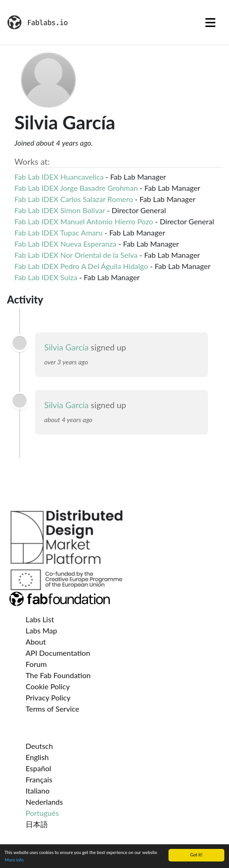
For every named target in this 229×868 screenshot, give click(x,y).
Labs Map (41, 630)
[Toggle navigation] (210, 22)
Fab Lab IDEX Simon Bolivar (60, 210)
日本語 (37, 824)
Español (38, 768)
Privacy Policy (48, 697)
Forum (36, 664)
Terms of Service (52, 709)
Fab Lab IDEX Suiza (46, 277)
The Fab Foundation (58, 675)
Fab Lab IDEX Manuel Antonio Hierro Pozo (84, 221)
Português (42, 813)
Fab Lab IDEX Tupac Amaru (59, 232)
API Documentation (58, 653)
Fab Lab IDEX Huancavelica (59, 177)
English (37, 757)
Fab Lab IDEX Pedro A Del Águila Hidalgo (81, 266)
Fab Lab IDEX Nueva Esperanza (65, 244)
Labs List (40, 619)
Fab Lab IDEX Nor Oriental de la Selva (76, 255)
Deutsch (39, 746)
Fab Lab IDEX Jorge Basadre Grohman (76, 188)
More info (14, 861)
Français (39, 779)
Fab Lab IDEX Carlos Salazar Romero (74, 199)
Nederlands (44, 802)
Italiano (38, 791)
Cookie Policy (48, 686)
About (36, 642)
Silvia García (67, 347)
